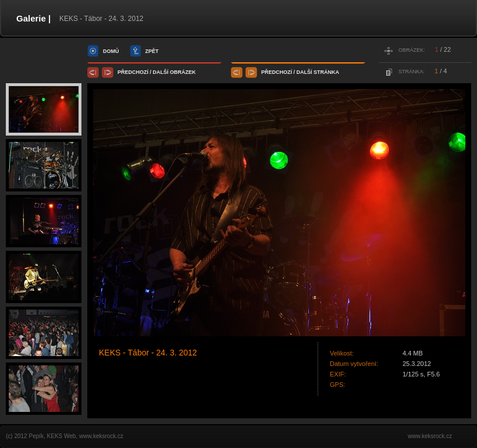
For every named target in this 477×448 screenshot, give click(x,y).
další (161, 72)
